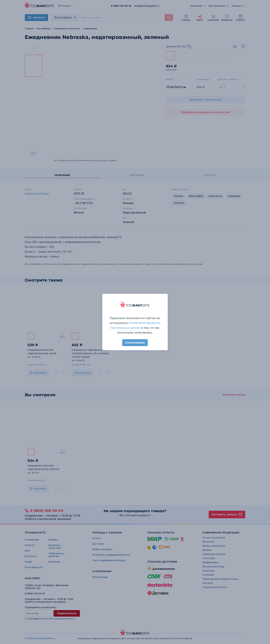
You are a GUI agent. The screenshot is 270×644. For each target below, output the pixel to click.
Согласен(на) (135, 343)
